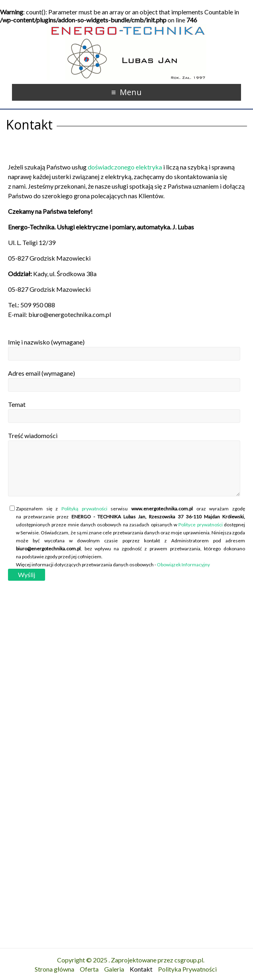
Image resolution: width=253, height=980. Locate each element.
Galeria (114, 969)
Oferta (89, 969)
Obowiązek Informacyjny (183, 565)
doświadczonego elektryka (125, 167)
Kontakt (141, 969)
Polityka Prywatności (187, 969)
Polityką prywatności (84, 509)
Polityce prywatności (200, 525)
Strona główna (54, 969)
